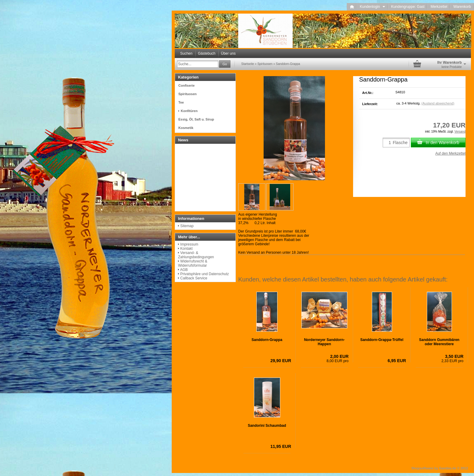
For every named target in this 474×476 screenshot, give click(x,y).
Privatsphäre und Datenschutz (205, 274)
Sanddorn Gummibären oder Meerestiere (439, 342)
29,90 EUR (281, 361)
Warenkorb (462, 7)
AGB (184, 270)
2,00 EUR (339, 356)
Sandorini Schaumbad (267, 426)
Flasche (400, 143)
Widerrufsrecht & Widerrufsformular (193, 263)
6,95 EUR (397, 361)
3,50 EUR (454, 356)
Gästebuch (207, 53)
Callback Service (194, 278)
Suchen (186, 53)
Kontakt (186, 249)
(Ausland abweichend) (438, 103)
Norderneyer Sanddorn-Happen (325, 342)
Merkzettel (439, 7)
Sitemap (187, 226)
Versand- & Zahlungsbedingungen (196, 255)
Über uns (228, 53)
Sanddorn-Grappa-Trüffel (382, 340)
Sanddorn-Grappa (267, 340)
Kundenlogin (372, 7)
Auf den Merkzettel (450, 153)
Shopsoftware (422, 468)
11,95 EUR (281, 446)
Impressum (189, 244)
